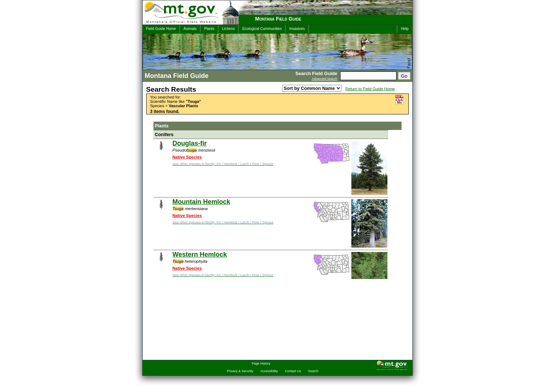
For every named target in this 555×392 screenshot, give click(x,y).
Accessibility (269, 371)
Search (313, 371)
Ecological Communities (262, 29)
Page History (261, 363)
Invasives (297, 29)
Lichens (228, 29)
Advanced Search (324, 79)
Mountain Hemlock (201, 202)
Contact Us (293, 371)
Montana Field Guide (278, 19)
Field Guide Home (161, 29)
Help (405, 29)
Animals (190, 29)
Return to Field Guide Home (370, 89)
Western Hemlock (200, 254)
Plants (209, 29)
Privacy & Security (240, 371)
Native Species (187, 157)
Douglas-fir (190, 143)
